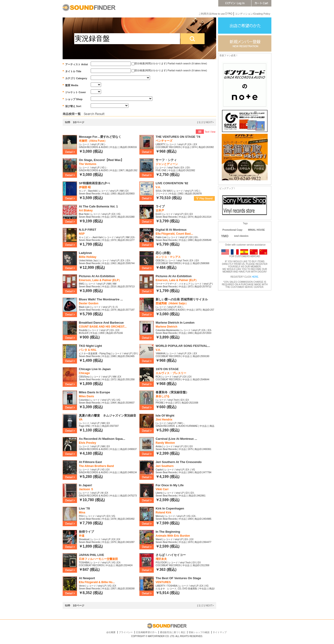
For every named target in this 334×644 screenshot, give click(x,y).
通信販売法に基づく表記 (173, 632)
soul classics (241, 236)
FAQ (230, 13)
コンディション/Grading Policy (253, 14)
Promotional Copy (232, 230)
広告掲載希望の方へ (146, 632)
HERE (255, 277)
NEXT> (210, 122)
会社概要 (111, 632)
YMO (225, 236)
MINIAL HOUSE (256, 230)
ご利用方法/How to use (212, 14)
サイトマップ (220, 632)
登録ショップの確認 (199, 632)
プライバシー (126, 632)
